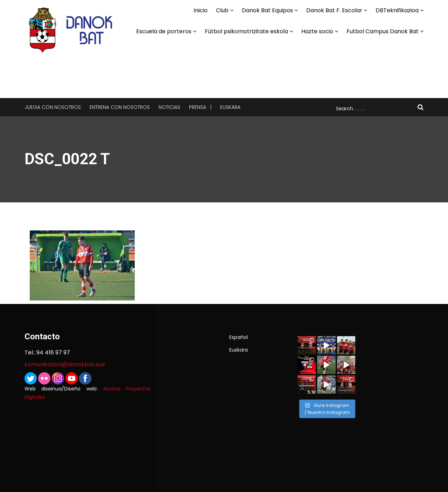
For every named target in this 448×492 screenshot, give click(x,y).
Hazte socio (317, 31)
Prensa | (200, 107)
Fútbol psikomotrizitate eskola (246, 31)
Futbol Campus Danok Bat (383, 31)
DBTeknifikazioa (397, 10)
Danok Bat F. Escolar (334, 10)
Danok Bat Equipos (267, 10)
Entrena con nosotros (120, 107)
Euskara (230, 107)
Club (222, 10)
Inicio (201, 10)
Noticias (169, 107)
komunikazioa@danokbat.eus (65, 364)
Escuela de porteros (164, 31)
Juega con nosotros (53, 107)
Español (239, 337)
